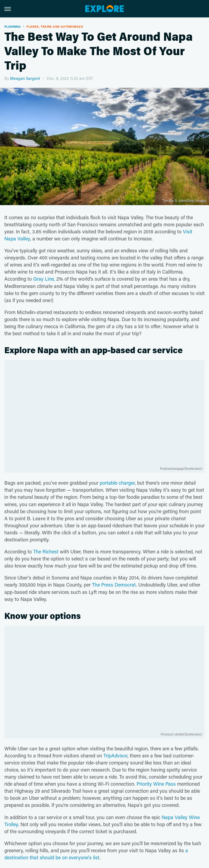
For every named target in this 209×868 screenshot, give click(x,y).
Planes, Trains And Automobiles (55, 26)
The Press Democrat (114, 585)
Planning (12, 26)
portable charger (117, 483)
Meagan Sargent (25, 78)
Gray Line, (43, 279)
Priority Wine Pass (156, 784)
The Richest (46, 551)
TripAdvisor (115, 756)
